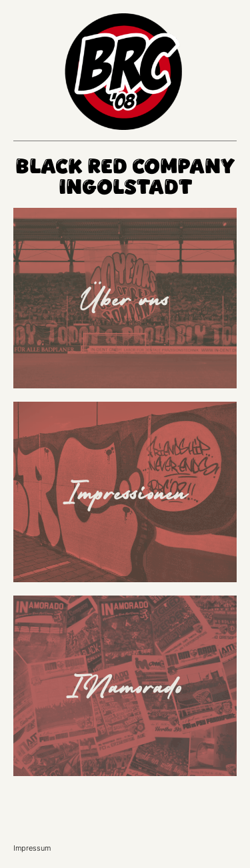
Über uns (125, 298)
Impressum (32, 848)
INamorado (125, 685)
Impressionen (125, 492)
